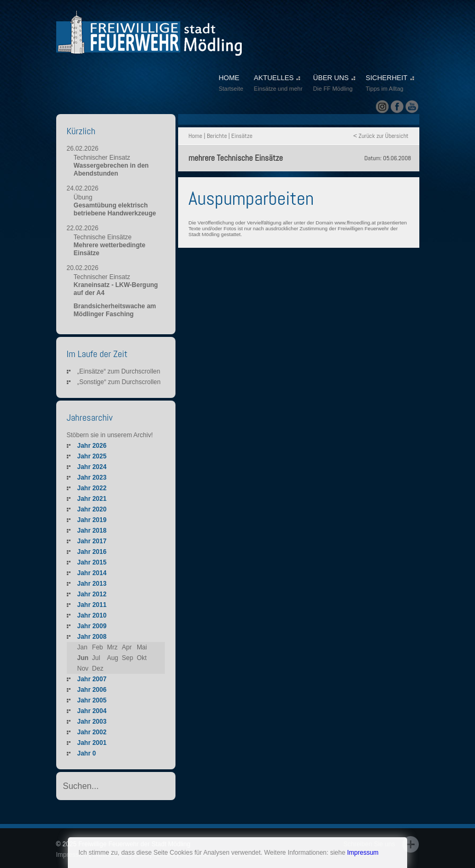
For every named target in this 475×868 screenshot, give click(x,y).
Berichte (217, 136)
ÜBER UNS (334, 84)
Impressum (363, 853)
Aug (113, 658)
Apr (127, 647)
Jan (82, 647)
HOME (231, 84)
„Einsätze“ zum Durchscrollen (119, 371)
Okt (142, 658)
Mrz (112, 647)
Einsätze (242, 136)
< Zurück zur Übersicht (381, 136)
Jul (96, 658)
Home (196, 136)
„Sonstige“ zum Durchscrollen (119, 382)
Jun (83, 658)
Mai (142, 647)
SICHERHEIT (390, 84)
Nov (83, 669)
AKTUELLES (278, 84)
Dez (98, 669)
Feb (98, 647)
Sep (127, 658)
